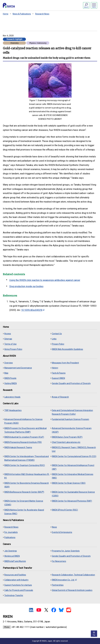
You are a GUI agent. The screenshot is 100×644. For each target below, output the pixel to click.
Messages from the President (65, 363)
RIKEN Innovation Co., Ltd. (64, 580)
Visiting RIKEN (10, 383)
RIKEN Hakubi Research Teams (18, 447)
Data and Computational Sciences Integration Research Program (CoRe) (72, 412)
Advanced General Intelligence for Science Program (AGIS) (23, 421)
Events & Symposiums (62, 532)
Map (6, 373)
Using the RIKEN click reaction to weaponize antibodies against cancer (45, 280)
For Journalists (11, 532)
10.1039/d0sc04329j (33, 310)
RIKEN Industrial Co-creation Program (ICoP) (24, 437)
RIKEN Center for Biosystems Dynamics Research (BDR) (27, 485)
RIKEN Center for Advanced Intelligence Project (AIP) (73, 467)
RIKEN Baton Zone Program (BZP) (67, 437)
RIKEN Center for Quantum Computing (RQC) (25, 465)
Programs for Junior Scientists (66, 551)
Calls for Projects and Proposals (19, 590)
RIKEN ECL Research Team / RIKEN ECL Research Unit (74, 449)
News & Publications (22, 14)
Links (54, 339)
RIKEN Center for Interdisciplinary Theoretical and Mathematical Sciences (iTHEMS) (27, 458)
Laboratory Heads (12, 397)
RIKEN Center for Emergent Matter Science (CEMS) (24, 503)
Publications (10, 537)
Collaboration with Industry (16, 580)
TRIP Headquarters (13, 410)
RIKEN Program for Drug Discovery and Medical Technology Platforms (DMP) (25, 430)
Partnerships (58, 585)
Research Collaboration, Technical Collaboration (73, 575)
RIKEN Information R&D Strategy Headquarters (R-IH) (27, 476)
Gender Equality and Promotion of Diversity (71, 383)
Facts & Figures (59, 373)
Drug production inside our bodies (26, 286)
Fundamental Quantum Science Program (70, 419)
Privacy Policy (58, 344)
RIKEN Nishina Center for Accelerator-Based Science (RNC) (24, 512)
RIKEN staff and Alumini (15, 561)
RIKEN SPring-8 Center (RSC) (65, 510)
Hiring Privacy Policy (13, 349)
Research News (42, 14)
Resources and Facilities (15, 575)
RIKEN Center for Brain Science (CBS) (69, 483)
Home (6, 14)
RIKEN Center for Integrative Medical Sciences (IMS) (73, 476)
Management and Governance (18, 368)
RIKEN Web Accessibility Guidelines (67, 349)
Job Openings (11, 551)
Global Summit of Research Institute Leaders (72, 590)
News (54, 527)
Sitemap (8, 339)
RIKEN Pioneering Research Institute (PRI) (23, 442)
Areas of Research (60, 397)
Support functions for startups (18, 585)
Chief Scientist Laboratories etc (66, 442)
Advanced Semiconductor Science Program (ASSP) (72, 430)
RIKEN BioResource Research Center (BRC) (24, 492)
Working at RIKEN (12, 556)
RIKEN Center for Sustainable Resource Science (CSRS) (73, 494)
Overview (9, 363)
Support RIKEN (58, 378)
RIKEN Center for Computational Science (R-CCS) (74, 456)
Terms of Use (10, 344)
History (55, 368)
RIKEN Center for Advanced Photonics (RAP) (72, 501)
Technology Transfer (14, 595)
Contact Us (57, 334)
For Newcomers (59, 561)
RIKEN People (10, 378)
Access (8, 334)
